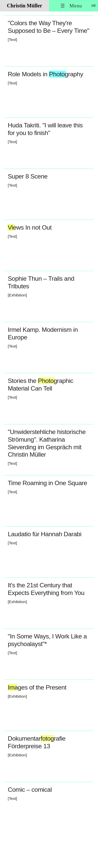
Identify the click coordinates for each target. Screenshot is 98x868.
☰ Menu (71, 6)
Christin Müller (24, 6)
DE (94, 5)
